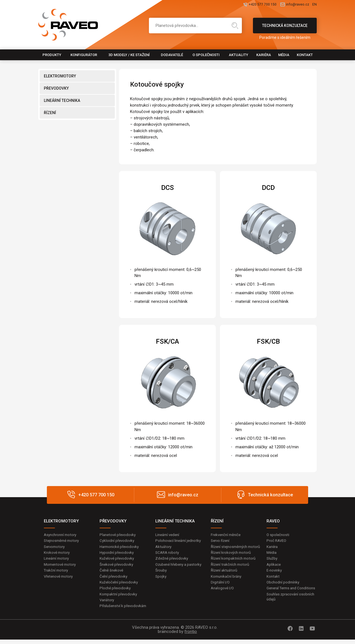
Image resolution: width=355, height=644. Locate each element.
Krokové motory (58, 554)
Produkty (52, 55)
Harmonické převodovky (121, 547)
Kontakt (305, 55)
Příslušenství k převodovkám (125, 610)
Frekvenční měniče (227, 535)
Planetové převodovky (119, 535)
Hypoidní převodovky (118, 554)
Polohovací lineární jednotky (180, 541)
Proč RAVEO (277, 541)
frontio (191, 636)
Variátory (108, 604)
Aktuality (239, 55)
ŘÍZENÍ (50, 113)
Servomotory (55, 547)
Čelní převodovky (114, 579)
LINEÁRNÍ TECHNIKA (62, 100)
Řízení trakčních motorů (232, 572)
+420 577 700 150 (234, 5)
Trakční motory (57, 572)
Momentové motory (61, 566)
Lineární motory (58, 560)
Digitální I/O (221, 590)
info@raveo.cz (285, 5)
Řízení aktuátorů (225, 578)
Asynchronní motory (62, 535)
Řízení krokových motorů (232, 559)
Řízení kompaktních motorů (235, 565)
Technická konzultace (285, 28)
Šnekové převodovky (118, 566)
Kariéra (264, 55)
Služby (272, 560)
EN (314, 5)
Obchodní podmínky (284, 585)
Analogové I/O (223, 597)
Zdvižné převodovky (173, 560)
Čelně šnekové (112, 572)
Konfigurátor (84, 55)
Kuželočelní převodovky (120, 585)
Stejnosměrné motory (63, 541)
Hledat (235, 26)
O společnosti (206, 55)
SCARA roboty (168, 554)
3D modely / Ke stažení (129, 55)
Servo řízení (221, 541)
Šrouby (161, 578)
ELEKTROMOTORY (60, 76)
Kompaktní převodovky (120, 598)
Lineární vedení (168, 535)
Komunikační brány (227, 584)
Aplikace (274, 566)
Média (284, 55)
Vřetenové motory (60, 579)
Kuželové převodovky (118, 560)
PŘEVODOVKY (56, 88)
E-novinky (275, 572)
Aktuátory (164, 547)
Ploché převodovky (116, 591)
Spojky (161, 584)
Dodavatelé (172, 55)
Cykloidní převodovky (118, 541)
